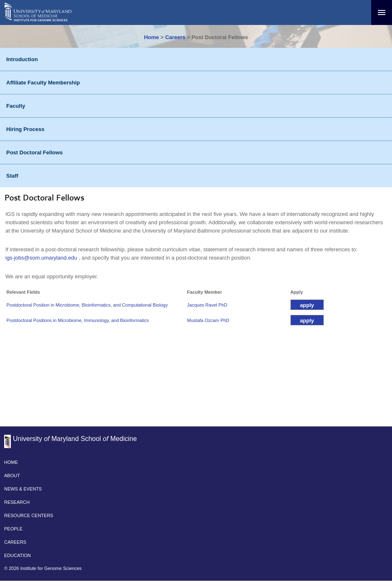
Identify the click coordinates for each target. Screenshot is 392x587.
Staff (12, 176)
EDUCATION (17, 555)
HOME (11, 462)
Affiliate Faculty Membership (43, 83)
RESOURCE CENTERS (29, 515)
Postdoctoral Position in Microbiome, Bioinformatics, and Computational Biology (87, 305)
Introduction (22, 59)
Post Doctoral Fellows (35, 152)
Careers (175, 37)
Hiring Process (25, 129)
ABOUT (12, 476)
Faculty (16, 106)
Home (151, 37)
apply (307, 305)
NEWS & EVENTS (23, 489)
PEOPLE (13, 529)
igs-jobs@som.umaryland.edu (41, 258)
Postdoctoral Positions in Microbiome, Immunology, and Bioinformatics (78, 320)
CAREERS (15, 542)
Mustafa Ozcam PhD (208, 320)
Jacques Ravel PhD (207, 305)
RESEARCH (17, 502)
